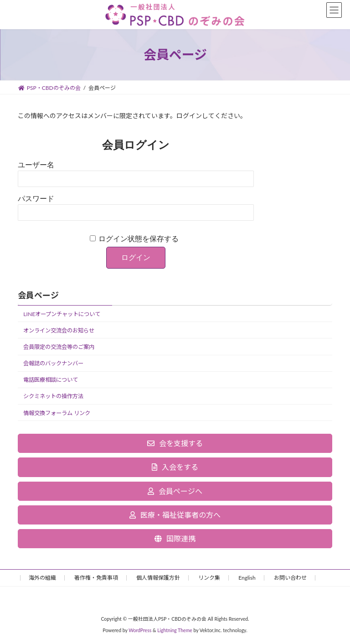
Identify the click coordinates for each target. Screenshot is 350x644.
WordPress (140, 630)
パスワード (36, 199)
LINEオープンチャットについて (62, 314)
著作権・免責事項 (96, 578)
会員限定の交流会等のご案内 (59, 347)
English (247, 578)
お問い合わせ (290, 578)
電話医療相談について (51, 380)
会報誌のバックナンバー (53, 364)
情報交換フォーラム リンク (57, 413)
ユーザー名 (36, 165)
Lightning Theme (175, 630)
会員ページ (38, 295)
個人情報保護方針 (158, 578)
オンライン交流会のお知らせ (59, 330)
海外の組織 (42, 578)
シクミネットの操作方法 (53, 397)
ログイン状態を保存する (139, 239)
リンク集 (209, 578)
